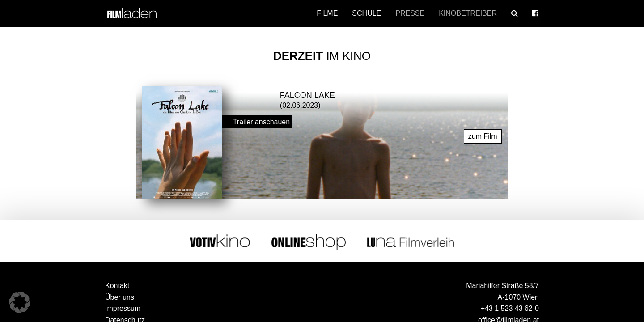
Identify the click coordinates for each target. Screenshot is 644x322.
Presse (410, 13)
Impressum (123, 308)
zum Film (483, 136)
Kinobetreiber (468, 13)
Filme (327, 13)
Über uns (120, 297)
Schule (366, 13)
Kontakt (117, 285)
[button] (20, 302)
